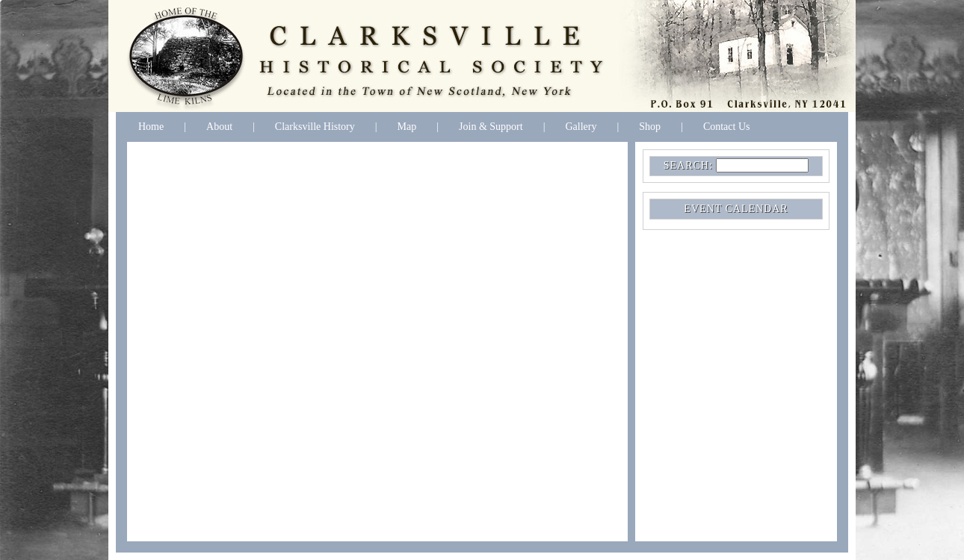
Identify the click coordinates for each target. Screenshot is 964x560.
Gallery (581, 127)
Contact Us (727, 127)
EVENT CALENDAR (736, 209)
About (219, 127)
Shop (650, 127)
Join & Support (491, 127)
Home (151, 127)
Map (407, 127)
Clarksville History (315, 127)
